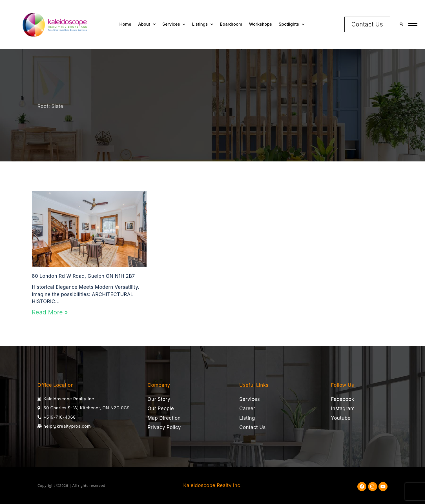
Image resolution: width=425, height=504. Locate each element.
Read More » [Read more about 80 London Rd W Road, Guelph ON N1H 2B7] (50, 312)
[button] (401, 24)
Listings (202, 24)
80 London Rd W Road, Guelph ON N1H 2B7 (83, 276)
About (147, 24)
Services (174, 24)
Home (125, 24)
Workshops (260, 24)
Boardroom (231, 24)
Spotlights (292, 24)
